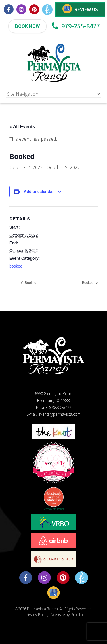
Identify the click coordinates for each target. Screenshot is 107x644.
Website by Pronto (67, 615)
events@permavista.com (59, 414)
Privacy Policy (36, 615)
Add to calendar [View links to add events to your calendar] (39, 192)
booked (16, 266)
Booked (30, 283)
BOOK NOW (27, 26)
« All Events (22, 127)
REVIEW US (86, 9)
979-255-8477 (76, 26)
